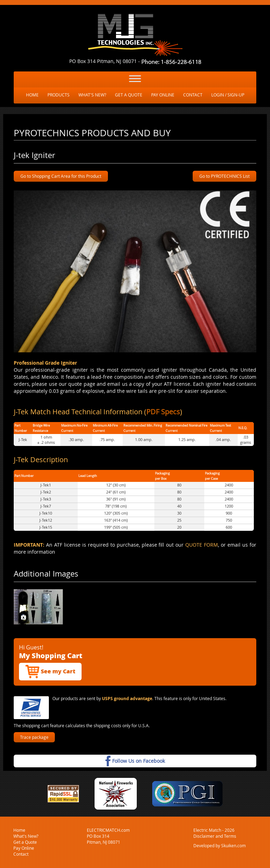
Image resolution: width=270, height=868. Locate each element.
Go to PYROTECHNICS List (224, 176)
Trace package (34, 737)
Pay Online (24, 848)
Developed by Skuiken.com (220, 845)
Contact (21, 854)
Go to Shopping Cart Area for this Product (61, 176)
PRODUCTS (59, 95)
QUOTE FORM (202, 545)
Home (19, 830)
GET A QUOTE (129, 95)
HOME (32, 95)
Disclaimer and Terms (215, 836)
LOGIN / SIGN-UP (228, 95)
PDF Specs (163, 412)
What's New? (26, 836)
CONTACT (193, 95)
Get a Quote (25, 842)
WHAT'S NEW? (92, 95)
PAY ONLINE (163, 95)
